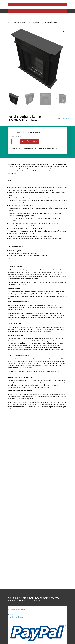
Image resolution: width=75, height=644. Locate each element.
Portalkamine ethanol (19, 22)
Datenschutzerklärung (17, 609)
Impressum (14, 607)
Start (9, 22)
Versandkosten (65, 118)
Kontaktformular (16, 612)
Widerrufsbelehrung (17, 617)
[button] (64, 32)
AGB (12, 614)
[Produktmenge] (14, 141)
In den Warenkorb (29, 141)
